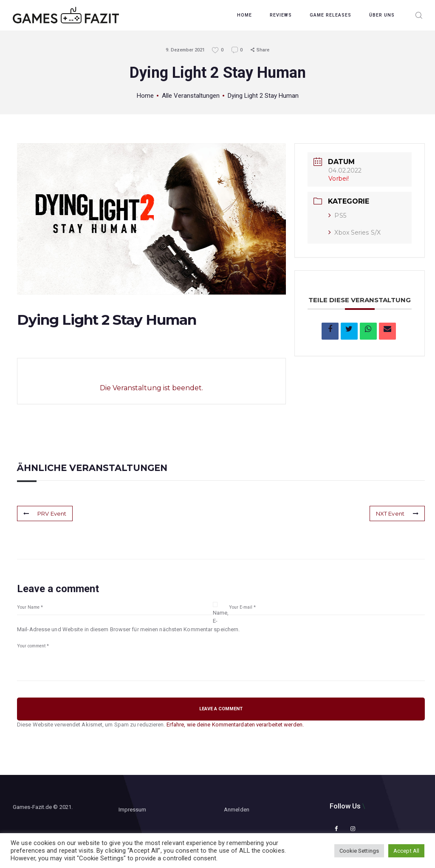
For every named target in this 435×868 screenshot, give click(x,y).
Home (145, 96)
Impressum (133, 810)
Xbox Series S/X (354, 233)
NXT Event (397, 513)
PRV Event (45, 513)
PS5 (337, 216)
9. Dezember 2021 (185, 50)
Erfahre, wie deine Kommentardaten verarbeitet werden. (235, 725)
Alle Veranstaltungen (191, 96)
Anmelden (237, 810)
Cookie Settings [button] (359, 851)
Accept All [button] (406, 851)
